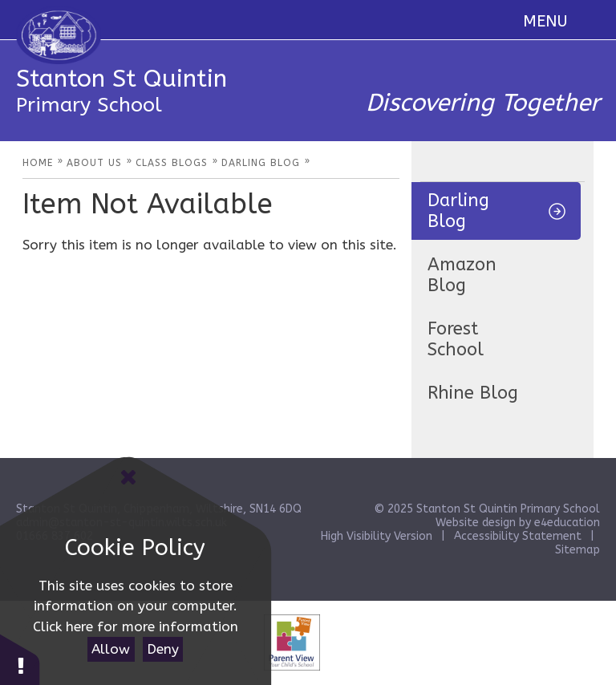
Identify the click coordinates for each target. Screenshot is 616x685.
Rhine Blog (473, 393)
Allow (111, 649)
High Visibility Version (377, 536)
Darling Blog (458, 211)
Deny (163, 649)
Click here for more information (136, 626)
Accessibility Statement (518, 536)
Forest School (456, 339)
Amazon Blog (462, 275)
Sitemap (577, 550)
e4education (567, 523)
